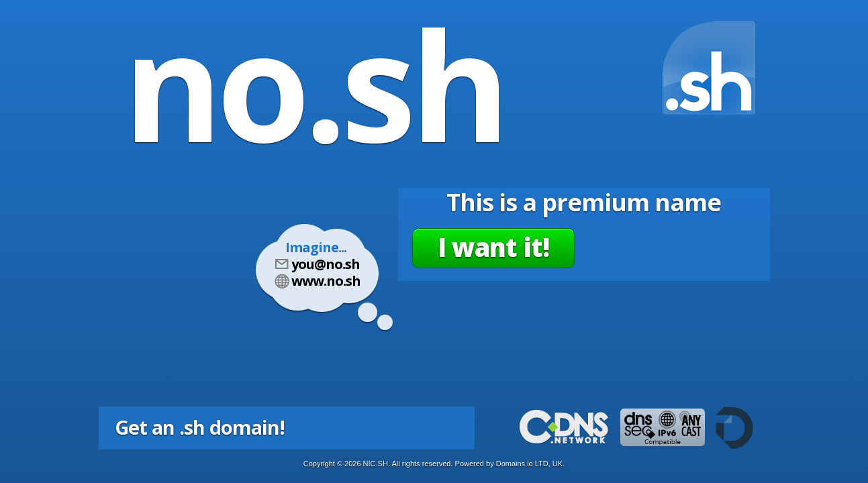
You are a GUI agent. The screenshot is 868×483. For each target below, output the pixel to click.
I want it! (493, 247)
